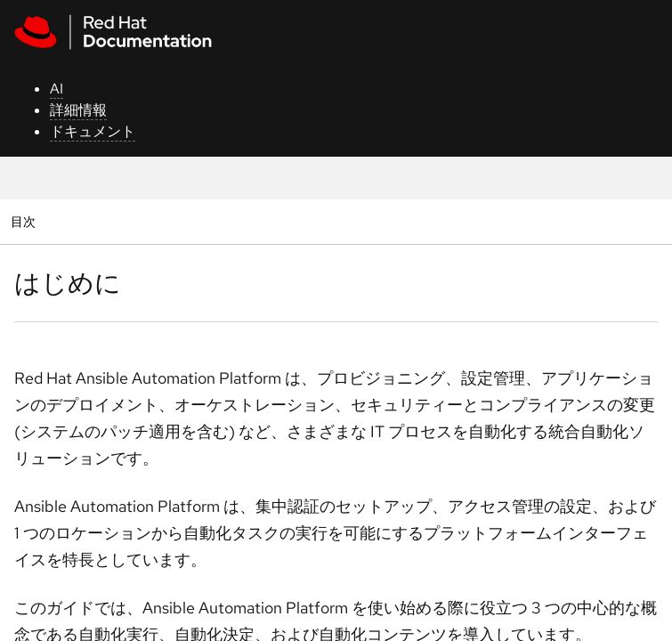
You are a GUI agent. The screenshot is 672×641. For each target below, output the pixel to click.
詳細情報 (78, 110)
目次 (25, 221)
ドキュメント (93, 131)
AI (57, 89)
